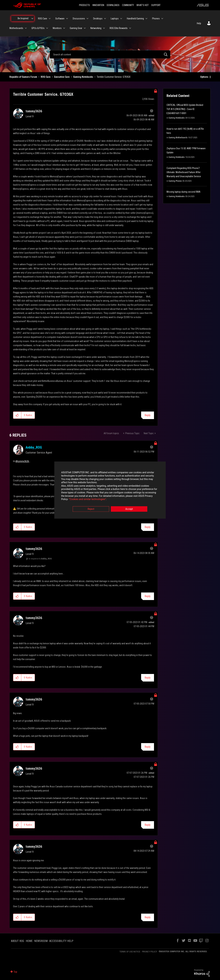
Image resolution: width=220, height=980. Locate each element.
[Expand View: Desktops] (105, 19)
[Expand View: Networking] (104, 28)
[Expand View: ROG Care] (50, 19)
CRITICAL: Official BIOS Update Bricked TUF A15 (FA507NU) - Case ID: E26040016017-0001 (185, 109)
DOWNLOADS (113, 5)
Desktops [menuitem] (98, 19)
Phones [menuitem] (156, 19)
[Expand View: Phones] (162, 19)
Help (199, 23)
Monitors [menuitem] (57, 28)
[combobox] (110, 54)
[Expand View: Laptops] (121, 19)
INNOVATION (98, 5)
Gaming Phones (175, 181)
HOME (29, 941)
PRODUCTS (84, 5)
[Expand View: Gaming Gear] (85, 28)
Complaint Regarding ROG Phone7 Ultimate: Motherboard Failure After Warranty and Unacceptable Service (184, 172)
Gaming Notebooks (83, 77)
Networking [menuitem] (96, 28)
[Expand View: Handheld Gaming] (146, 19)
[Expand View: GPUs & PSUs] (47, 28)
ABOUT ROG (18, 941)
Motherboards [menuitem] (16, 28)
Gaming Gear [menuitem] (76, 28)
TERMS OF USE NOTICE (130, 952)
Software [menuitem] (60, 19)
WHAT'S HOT (143, 5)
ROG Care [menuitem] (43, 19)
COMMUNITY (128, 5)
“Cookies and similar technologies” (87, 499)
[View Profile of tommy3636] (34, 111)
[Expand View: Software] (67, 19)
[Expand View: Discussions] (87, 19)
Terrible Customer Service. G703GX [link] (114, 77)
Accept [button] (129, 509)
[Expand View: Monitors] (64, 28)
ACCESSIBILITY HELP (61, 941)
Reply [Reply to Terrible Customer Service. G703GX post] (148, 415)
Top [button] (15, 972)
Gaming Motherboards (178, 138)
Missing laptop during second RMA (183, 192)
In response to (40, 559)
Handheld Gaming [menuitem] (135, 19)
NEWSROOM (41, 941)
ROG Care (46, 77)
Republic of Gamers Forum (23, 77)
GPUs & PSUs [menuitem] (38, 28)
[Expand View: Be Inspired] (32, 19)
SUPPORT (156, 5)
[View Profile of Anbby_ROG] (34, 447)
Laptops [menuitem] (115, 19)
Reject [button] (91, 509)
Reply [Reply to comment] (148, 527)
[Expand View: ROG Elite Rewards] (130, 28)
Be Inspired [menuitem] (23, 18)
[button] (17, 415)
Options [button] (204, 77)
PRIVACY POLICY (150, 952)
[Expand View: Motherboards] (26, 28)
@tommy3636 (22, 461)
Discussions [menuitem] (79, 19)
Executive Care (62, 77)
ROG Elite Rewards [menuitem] (119, 28)
